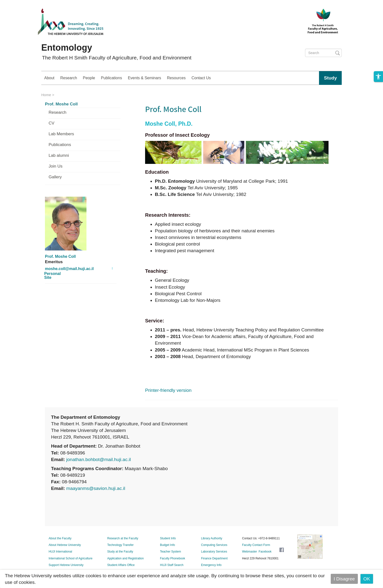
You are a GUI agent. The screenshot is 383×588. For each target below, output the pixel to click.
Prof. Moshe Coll (61, 104)
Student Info (168, 538)
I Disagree (344, 579)
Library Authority (212, 538)
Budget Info (167, 545)
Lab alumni (59, 156)
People (89, 78)
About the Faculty (60, 538)
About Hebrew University (65, 545)
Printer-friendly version (168, 390)
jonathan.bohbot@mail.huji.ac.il (98, 459)
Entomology (67, 48)
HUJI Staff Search (172, 565)
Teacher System (170, 552)
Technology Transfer (120, 545)
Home (46, 95)
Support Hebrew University (66, 565)
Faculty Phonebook (173, 558)
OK (367, 579)
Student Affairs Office (121, 565)
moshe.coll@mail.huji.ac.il (69, 269)
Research (69, 78)
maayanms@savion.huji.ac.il (96, 488)
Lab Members (61, 134)
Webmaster (250, 552)
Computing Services (214, 545)
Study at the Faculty (120, 552)
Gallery (55, 177)
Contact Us (201, 78)
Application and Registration (125, 558)
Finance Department (214, 558)
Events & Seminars (144, 78)
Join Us (56, 166)
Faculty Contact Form (256, 545)
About (49, 78)
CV (52, 123)
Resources (176, 78)
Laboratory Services (214, 552)
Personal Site (53, 276)
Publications (111, 78)
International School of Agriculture (70, 558)
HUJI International (60, 552)
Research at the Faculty (123, 538)
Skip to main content (21, 3)
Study (330, 78)
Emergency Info (211, 565)
